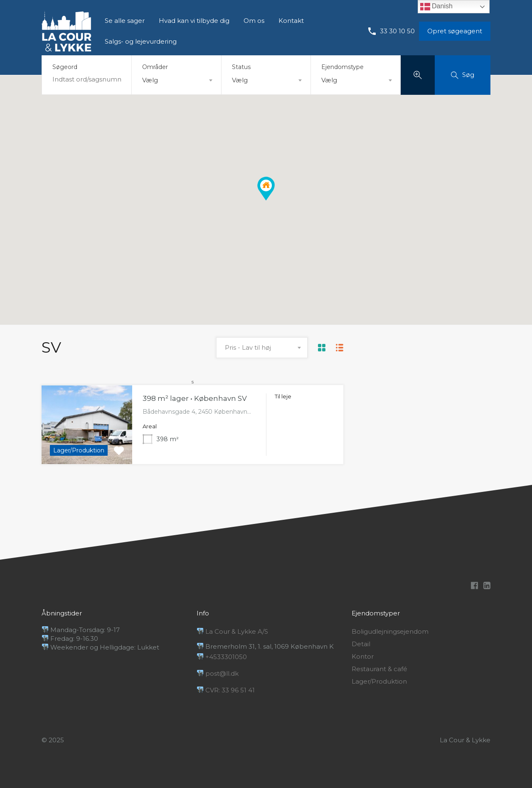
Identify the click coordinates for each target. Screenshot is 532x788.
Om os (254, 21)
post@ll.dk (218, 673)
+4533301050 (222, 657)
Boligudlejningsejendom (390, 632)
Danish (436, 7)
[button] (266, 189)
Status (241, 67)
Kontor (363, 657)
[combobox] (176, 80)
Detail (361, 644)
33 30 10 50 (397, 31)
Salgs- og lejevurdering (141, 41)
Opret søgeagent (455, 31)
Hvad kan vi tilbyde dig (194, 21)
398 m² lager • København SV (195, 398)
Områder (155, 67)
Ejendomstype (342, 67)
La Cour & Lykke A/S (233, 631)
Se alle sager (125, 21)
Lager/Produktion (379, 682)
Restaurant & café (379, 669)
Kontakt (291, 21)
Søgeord (65, 67)
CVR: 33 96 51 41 (226, 690)
